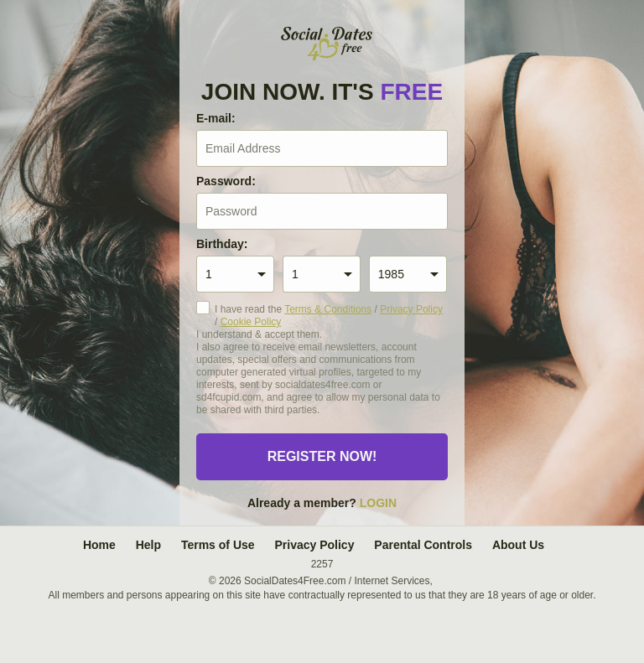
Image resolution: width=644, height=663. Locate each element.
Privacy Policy (411, 309)
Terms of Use (218, 545)
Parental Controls (423, 545)
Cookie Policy (251, 322)
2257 (322, 564)
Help (148, 545)
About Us (518, 545)
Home (99, 545)
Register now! (322, 456)
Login (378, 503)
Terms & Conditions (328, 309)
